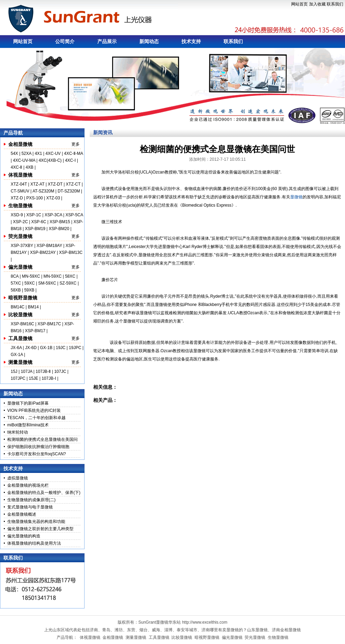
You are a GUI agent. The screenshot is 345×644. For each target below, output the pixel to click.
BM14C (18, 307)
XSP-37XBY (22, 246)
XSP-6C (39, 222)
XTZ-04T (19, 184)
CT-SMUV (20, 191)
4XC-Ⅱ (17, 167)
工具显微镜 (20, 338)
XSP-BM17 (35, 331)
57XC (16, 283)
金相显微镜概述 (22, 514)
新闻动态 (149, 41)
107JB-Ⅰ (49, 378)
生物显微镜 (20, 206)
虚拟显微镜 (18, 478)
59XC (30, 283)
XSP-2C (20, 222)
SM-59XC (47, 283)
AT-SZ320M (43, 191)
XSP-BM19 (35, 229)
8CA (15, 276)
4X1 (38, 153)
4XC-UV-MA (24, 160)
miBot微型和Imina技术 (28, 425)
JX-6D (31, 348)
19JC (61, 348)
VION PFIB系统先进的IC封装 (34, 410)
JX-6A (16, 348)
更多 (76, 144)
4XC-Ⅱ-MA (74, 153)
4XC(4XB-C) (50, 160)
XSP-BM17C (49, 324)
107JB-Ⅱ (43, 371)
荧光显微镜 (20, 236)
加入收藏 (317, 4)
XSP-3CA (53, 215)
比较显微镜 (20, 315)
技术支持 (191, 41)
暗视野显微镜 (23, 298)
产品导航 (13, 133)
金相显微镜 (20, 144)
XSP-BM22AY (43, 252)
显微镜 (296, 197)
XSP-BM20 (59, 229)
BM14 (33, 307)
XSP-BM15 (60, 222)
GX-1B (46, 348)
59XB (29, 290)
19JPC (75, 348)
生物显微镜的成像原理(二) (31, 500)
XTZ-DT (55, 184)
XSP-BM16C (22, 324)
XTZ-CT (73, 184)
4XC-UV (53, 153)
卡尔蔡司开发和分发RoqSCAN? (37, 454)
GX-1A (17, 355)
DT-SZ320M (69, 191)
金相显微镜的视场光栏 (28, 485)
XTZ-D (17, 198)
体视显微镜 (20, 175)
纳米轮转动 (18, 432)
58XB (16, 290)
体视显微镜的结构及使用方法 (34, 543)
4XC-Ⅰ (71, 160)
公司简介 (65, 41)
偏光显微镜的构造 (24, 536)
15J (15, 371)
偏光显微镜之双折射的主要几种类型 (40, 529)
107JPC (18, 378)
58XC (71, 276)
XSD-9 (17, 215)
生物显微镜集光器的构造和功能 (36, 522)
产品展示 (107, 41)
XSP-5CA (74, 215)
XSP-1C (34, 215)
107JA (26, 371)
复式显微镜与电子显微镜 (30, 507)
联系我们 (335, 4)
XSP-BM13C (71, 252)
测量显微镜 (20, 362)
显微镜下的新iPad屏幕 (28, 403)
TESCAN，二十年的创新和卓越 (36, 418)
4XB (29, 167)
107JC (60, 371)
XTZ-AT (37, 184)
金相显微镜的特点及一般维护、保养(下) (44, 493)
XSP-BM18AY (49, 246)
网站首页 (299, 4)
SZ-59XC (68, 283)
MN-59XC (31, 276)
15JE (34, 378)
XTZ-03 (54, 198)
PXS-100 (34, 198)
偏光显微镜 (20, 267)
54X (15, 153)
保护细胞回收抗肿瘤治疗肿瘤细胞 (38, 447)
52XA (26, 153)
